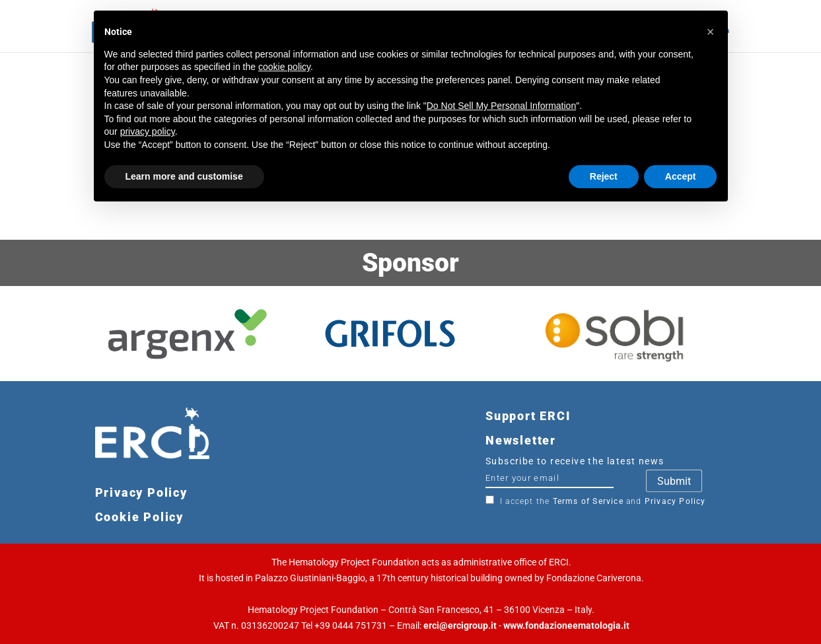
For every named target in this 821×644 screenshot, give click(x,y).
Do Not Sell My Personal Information (501, 106)
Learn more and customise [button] (184, 176)
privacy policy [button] (148, 131)
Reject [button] (604, 176)
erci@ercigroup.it (460, 626)
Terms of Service (588, 501)
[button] (711, 32)
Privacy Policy (675, 501)
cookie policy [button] (284, 67)
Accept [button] (681, 176)
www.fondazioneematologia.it (566, 626)
